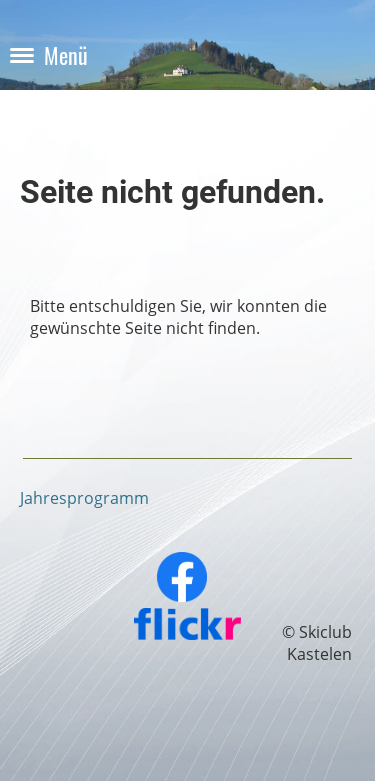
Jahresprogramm (84, 498)
